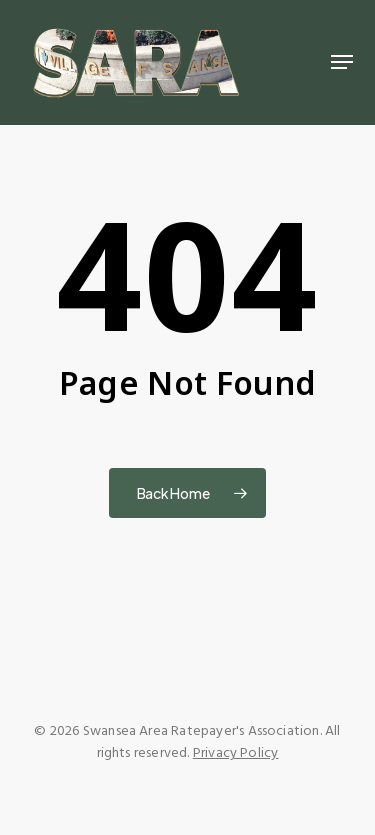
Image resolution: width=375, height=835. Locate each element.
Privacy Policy (236, 753)
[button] (342, 62)
